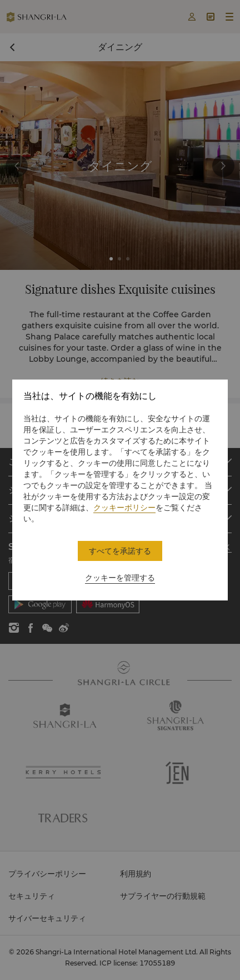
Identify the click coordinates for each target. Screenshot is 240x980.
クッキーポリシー (124, 508)
